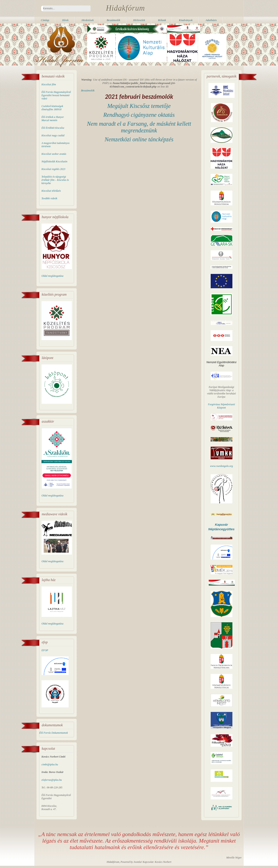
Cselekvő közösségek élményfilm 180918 (52, 108)
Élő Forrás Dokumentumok (54, 733)
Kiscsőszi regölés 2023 (53, 169)
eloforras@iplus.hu (52, 780)
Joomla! (138, 862)
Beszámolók (88, 90)
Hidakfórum (125, 8)
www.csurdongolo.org (221, 466)
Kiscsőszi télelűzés (51, 191)
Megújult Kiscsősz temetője (139, 106)
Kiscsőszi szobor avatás (54, 154)
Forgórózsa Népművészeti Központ (221, 406)
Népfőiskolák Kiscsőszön (54, 161)
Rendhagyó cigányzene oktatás (139, 115)
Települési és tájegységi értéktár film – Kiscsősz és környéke (55, 180)
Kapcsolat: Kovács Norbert (157, 862)
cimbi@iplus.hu (50, 764)
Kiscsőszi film (49, 84)
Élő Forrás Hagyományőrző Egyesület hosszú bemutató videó (56, 95)
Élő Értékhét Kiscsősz (53, 128)
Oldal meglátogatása (52, 276)
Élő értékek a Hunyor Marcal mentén (53, 119)
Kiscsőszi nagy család (53, 135)
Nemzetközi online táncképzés (139, 139)
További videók (49, 198)
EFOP (45, 650)
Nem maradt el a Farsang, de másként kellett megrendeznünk (139, 127)
